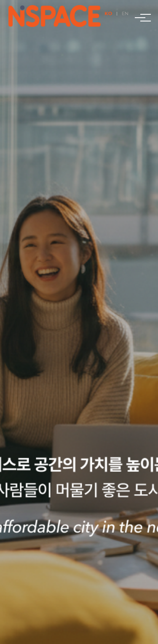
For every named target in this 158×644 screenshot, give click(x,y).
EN (125, 13)
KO (108, 13)
